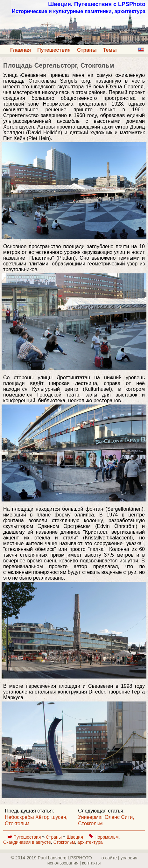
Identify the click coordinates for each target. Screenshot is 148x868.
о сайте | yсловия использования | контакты (92, 860)
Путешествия (54, 50)
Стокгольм (64, 842)
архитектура (90, 842)
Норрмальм (107, 837)
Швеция (75, 837)
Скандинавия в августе (27, 842)
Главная (21, 50)
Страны (87, 50)
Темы (110, 50)
